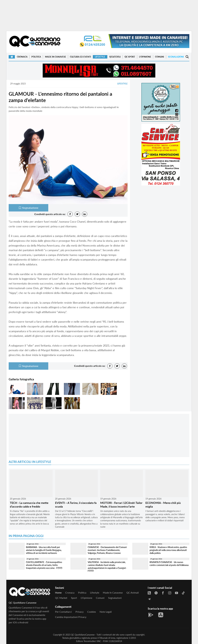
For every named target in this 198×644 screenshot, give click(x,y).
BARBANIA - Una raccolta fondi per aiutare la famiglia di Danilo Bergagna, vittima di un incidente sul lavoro (44, 550)
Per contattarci (63, 612)
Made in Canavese (56, 57)
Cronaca (22, 57)
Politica (36, 57)
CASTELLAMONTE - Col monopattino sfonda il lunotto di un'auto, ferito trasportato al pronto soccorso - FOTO (44, 565)
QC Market (61, 598)
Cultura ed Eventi (80, 57)
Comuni (159, 57)
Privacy (80, 612)
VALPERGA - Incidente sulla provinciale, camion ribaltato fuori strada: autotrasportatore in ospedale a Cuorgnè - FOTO (107, 566)
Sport (74, 598)
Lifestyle (100, 57)
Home (58, 593)
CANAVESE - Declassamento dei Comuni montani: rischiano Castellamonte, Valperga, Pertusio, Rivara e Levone (107, 550)
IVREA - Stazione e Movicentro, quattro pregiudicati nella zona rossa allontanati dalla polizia (168, 550)
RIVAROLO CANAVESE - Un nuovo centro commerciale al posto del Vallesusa (169, 564)
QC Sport (130, 57)
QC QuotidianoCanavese (83, 635)
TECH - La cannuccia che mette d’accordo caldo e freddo (29, 505)
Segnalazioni (176, 57)
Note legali (106, 612)
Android (24, 622)
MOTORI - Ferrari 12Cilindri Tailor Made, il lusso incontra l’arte (121, 505)
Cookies (92, 612)
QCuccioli (115, 57)
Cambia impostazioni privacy (71, 617)
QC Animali (133, 593)
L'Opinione (145, 57)
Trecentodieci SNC (92, 641)
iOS (15, 622)
